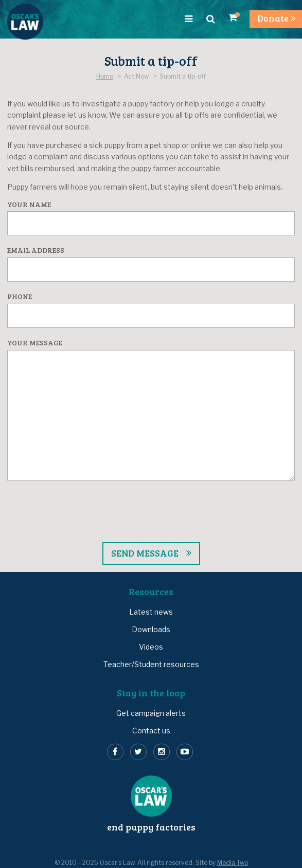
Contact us (151, 731)
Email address (36, 251)
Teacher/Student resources (151, 664)
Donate (277, 18)
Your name (29, 205)
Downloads (151, 629)
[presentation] (151, 535)
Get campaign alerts (151, 713)
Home (105, 77)
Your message (35, 343)
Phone (20, 297)
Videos (151, 647)
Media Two (233, 863)
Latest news (151, 612)
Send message (145, 553)
